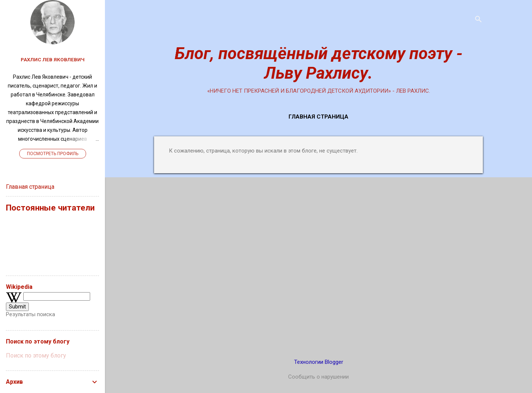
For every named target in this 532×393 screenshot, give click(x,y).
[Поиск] (478, 20)
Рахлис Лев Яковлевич (53, 59)
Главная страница (318, 117)
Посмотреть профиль (53, 154)
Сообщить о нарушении (318, 377)
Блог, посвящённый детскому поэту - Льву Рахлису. (319, 63)
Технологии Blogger (319, 362)
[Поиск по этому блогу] (52, 356)
